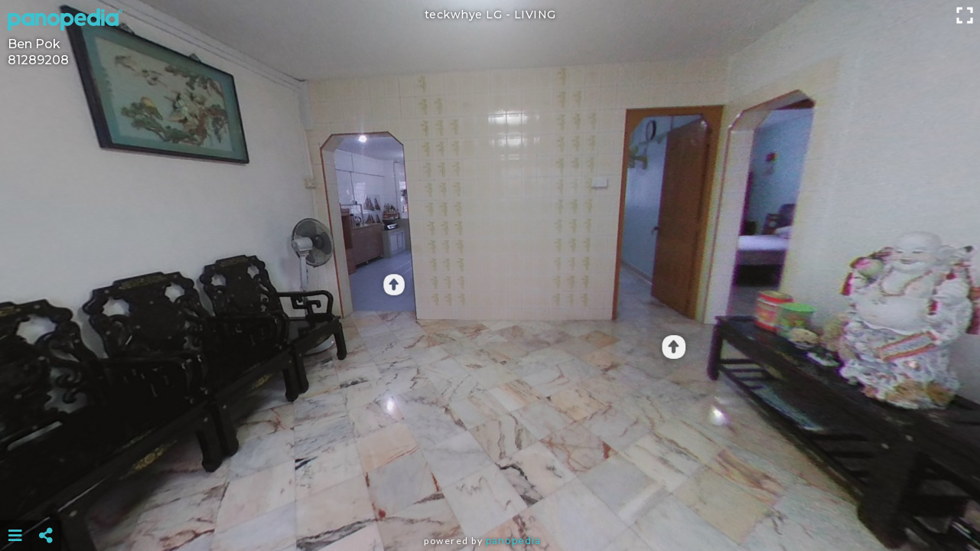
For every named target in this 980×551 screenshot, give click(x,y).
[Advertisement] (490, 497)
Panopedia (513, 541)
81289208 (38, 60)
